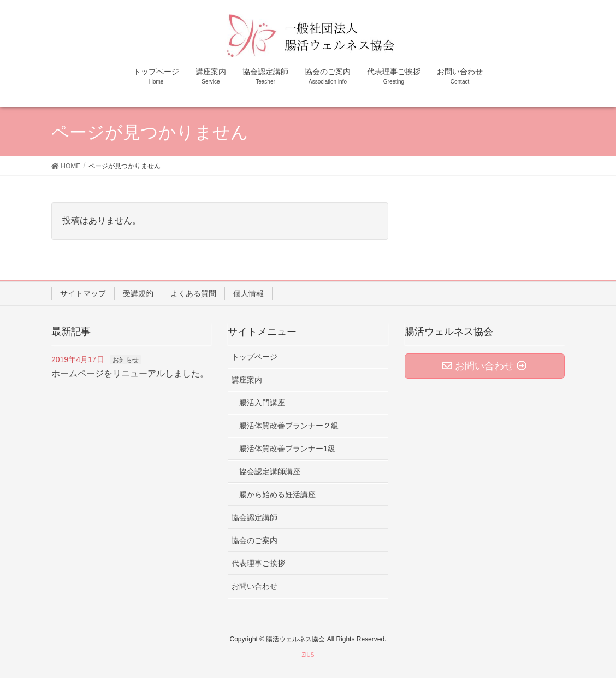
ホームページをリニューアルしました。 (130, 373)
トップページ (254, 357)
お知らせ (126, 360)
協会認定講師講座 (270, 471)
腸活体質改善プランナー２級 (289, 426)
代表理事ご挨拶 (258, 563)
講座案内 (247, 380)
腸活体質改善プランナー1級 (287, 449)
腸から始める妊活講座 (277, 494)
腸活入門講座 (262, 403)
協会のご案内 (254, 540)
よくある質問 (193, 293)
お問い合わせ (254, 586)
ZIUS (308, 655)
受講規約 (138, 293)
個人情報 (248, 293)
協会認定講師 (254, 517)
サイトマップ (83, 293)
